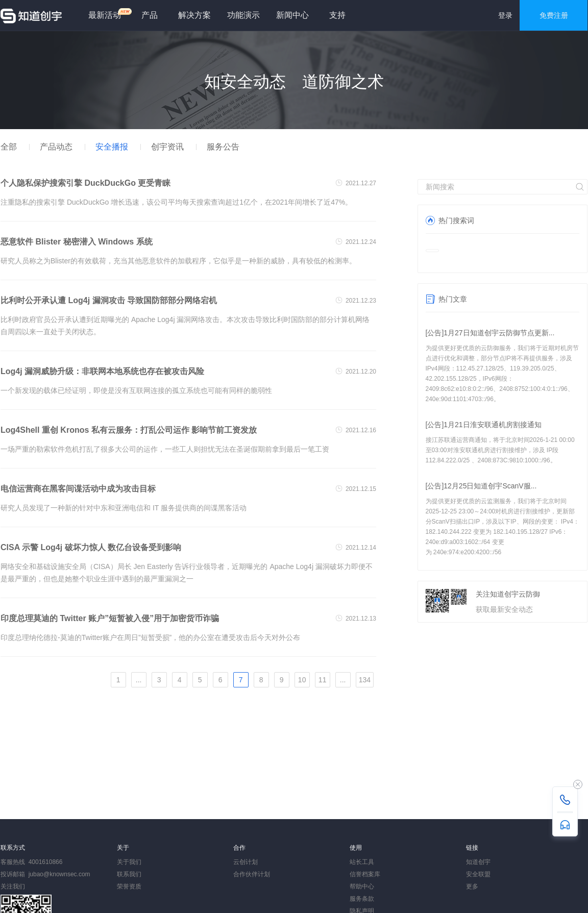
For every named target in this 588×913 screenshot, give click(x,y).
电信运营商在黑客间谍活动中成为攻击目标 (78, 489)
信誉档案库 (365, 874)
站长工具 (362, 862)
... (139, 680)
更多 (472, 886)
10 (302, 680)
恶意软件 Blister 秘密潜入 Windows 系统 (77, 242)
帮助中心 (362, 886)
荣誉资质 (129, 886)
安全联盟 (478, 874)
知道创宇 (478, 862)
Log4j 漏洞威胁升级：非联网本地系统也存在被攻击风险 (102, 371)
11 (323, 680)
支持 (337, 15)
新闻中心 (292, 15)
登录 (505, 15)
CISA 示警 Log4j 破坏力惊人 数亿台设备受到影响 (91, 547)
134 (365, 680)
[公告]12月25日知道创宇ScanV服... (481, 486)
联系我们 (129, 874)
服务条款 (362, 899)
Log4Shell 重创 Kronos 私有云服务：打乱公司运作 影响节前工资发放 (129, 430)
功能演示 (243, 15)
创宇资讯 (167, 147)
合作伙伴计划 (252, 874)
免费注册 (554, 15)
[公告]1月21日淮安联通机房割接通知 (484, 425)
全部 (9, 147)
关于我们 (129, 862)
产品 (150, 15)
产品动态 (56, 147)
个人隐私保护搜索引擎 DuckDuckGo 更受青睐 (85, 183)
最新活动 (109, 14)
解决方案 (194, 15)
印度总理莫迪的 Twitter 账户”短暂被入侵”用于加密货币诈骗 (110, 618)
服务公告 (223, 147)
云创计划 (246, 862)
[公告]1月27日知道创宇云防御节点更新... (490, 333)
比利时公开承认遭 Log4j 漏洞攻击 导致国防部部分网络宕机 (109, 300)
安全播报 (112, 147)
